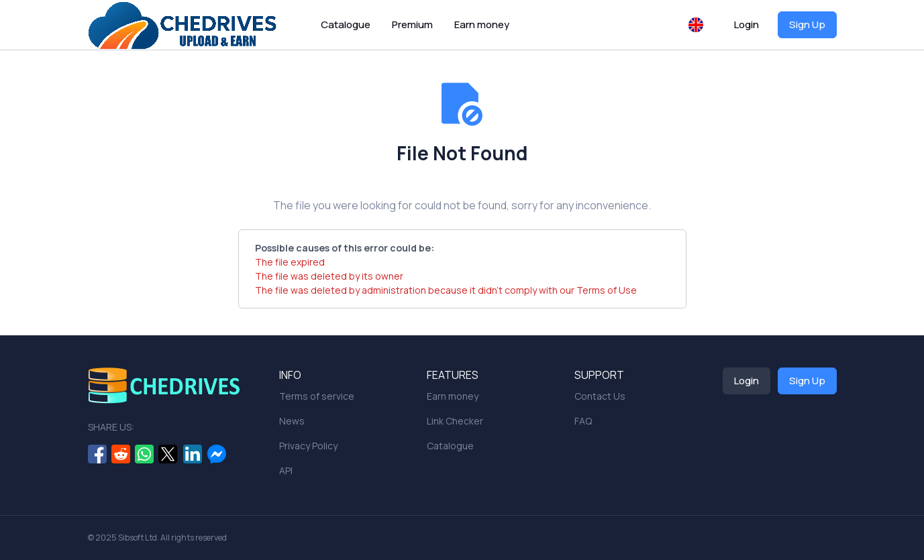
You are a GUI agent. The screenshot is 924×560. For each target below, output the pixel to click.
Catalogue (346, 24)
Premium (412, 24)
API (286, 470)
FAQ (583, 421)
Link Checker (455, 421)
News (292, 421)
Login (747, 24)
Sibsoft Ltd (138, 538)
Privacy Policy (308, 446)
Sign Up (807, 24)
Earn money (482, 24)
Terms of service (317, 396)
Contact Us (600, 396)
